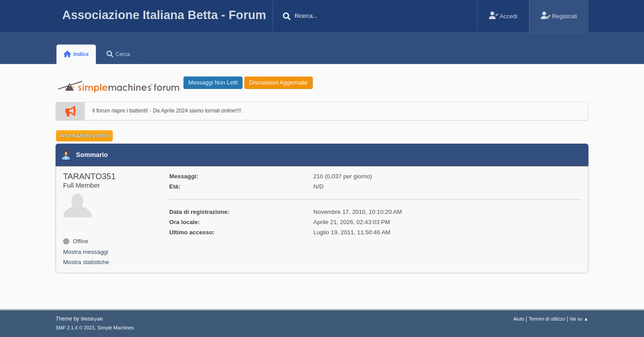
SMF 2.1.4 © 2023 (75, 328)
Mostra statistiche (86, 262)
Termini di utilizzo (547, 319)
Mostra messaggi (85, 252)
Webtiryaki (92, 319)
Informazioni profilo (84, 136)
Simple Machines (115, 328)
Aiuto (519, 319)
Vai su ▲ (579, 319)
